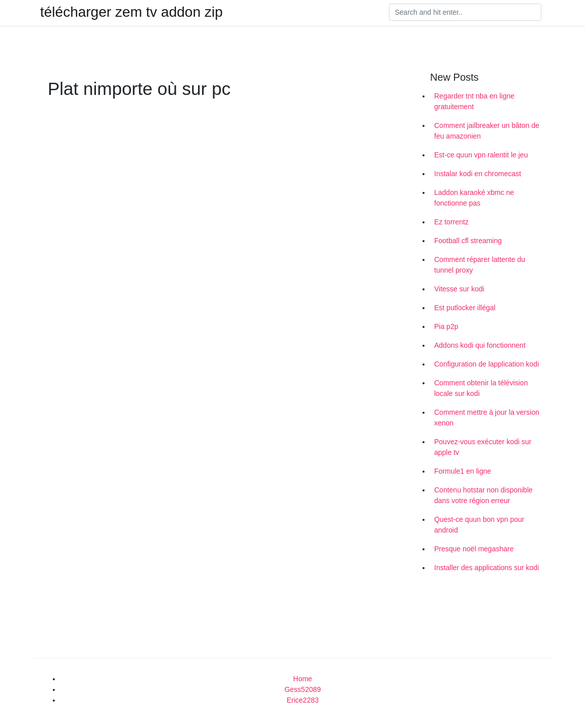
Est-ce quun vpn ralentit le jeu (481, 155)
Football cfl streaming (468, 241)
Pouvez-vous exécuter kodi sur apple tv (483, 447)
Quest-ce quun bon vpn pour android (479, 525)
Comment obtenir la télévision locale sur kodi (481, 388)
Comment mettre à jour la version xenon (487, 418)
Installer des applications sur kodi (486, 568)
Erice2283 (302, 700)
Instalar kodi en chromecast (478, 174)
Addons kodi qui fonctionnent (480, 345)
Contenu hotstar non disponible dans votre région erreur (483, 495)
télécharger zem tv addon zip (132, 12)
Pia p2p (446, 326)
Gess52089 (303, 689)
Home (302, 679)
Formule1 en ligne (463, 471)
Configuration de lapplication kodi (486, 364)
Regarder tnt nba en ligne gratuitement (474, 101)
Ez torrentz (451, 222)
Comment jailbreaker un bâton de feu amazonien (487, 131)
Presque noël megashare (474, 549)
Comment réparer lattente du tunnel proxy (480, 265)
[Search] (465, 12)
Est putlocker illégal (465, 308)
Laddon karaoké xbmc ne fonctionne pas (474, 198)
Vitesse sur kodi (459, 289)
